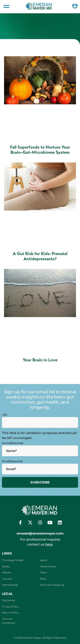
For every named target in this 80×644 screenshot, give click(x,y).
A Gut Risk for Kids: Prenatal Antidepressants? (40, 256)
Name (13, 443)
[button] (6, 7)
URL (5, 415)
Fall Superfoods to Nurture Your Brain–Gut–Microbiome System (40, 150)
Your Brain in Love (40, 360)
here (49, 544)
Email (12, 461)
